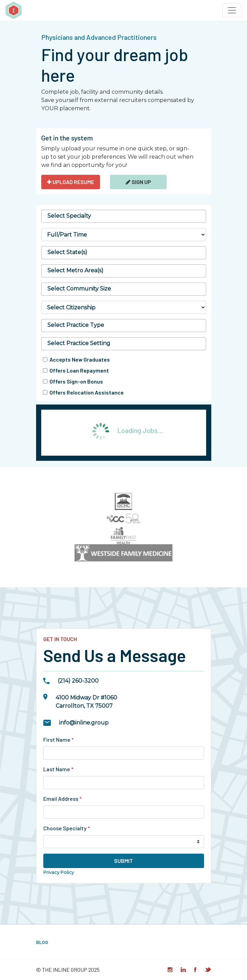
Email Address (63, 799)
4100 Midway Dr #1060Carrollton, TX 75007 (86, 702)
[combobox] (124, 216)
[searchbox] (124, 216)
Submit (123, 861)
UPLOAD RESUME (71, 182)
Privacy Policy (59, 872)
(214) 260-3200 (78, 681)
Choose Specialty (67, 828)
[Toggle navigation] (232, 10)
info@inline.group (84, 723)
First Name (59, 739)
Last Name (58, 769)
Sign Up (138, 182)
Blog (42, 942)
